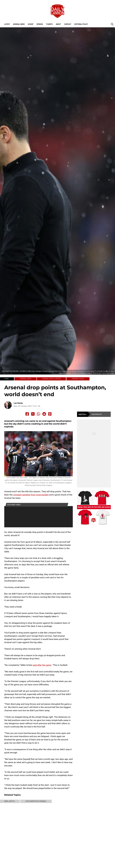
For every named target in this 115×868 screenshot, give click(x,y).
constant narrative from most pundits (31, 495)
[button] (112, 24)
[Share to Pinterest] (50, 414)
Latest (7, 24)
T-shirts (49, 24)
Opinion (40, 24)
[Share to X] (33, 414)
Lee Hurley (18, 403)
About (58, 24)
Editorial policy (81, 24)
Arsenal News (19, 24)
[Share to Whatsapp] (39, 414)
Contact (68, 24)
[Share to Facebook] (27, 414)
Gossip (31, 24)
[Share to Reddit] (44, 414)
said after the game (42, 665)
